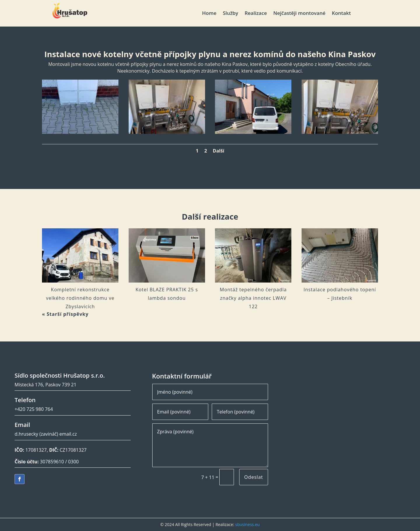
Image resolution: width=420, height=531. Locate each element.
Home (209, 14)
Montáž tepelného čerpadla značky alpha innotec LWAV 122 (253, 298)
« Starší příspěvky (65, 314)
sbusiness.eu (247, 524)
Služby (231, 14)
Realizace (256, 14)
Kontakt (341, 14)
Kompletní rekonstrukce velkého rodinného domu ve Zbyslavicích (80, 298)
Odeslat (253, 477)
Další (219, 151)
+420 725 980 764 (34, 409)
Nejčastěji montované (299, 14)
